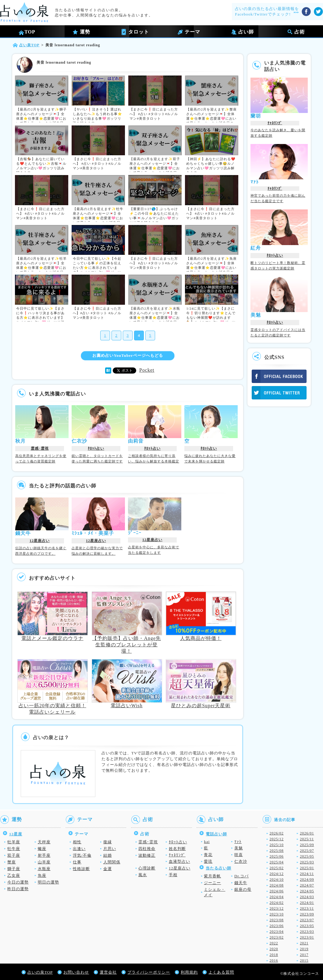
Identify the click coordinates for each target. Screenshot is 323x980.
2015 (304, 961)
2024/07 (307, 885)
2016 (274, 961)
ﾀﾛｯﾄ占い (96, 448)
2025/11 (307, 839)
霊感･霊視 (40, 448)
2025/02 (277, 868)
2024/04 (277, 897)
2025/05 (307, 856)
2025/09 (307, 845)
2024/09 (307, 880)
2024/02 (277, 903)
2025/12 (277, 839)
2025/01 (307, 868)
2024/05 (307, 891)
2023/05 (307, 926)
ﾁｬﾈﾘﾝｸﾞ (275, 123)
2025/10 (277, 845)
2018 (274, 955)
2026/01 (307, 833)
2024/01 (307, 903)
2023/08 (277, 920)
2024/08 (277, 885)
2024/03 (307, 897)
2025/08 (277, 851)
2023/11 (307, 908)
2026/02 (277, 833)
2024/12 (277, 874)
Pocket (147, 370)
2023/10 (277, 914)
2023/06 (277, 926)
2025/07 (307, 851)
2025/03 (307, 862)
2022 (274, 943)
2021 (304, 943)
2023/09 (307, 914)
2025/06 (277, 856)
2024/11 (307, 874)
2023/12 (277, 908)
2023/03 (307, 932)
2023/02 (277, 937)
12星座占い (40, 541)
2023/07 (307, 920)
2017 (304, 955)
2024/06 (277, 891)
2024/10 (277, 880)
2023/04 (277, 932)
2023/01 (307, 937)
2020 (274, 949)
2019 (304, 949)
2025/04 (277, 862)
